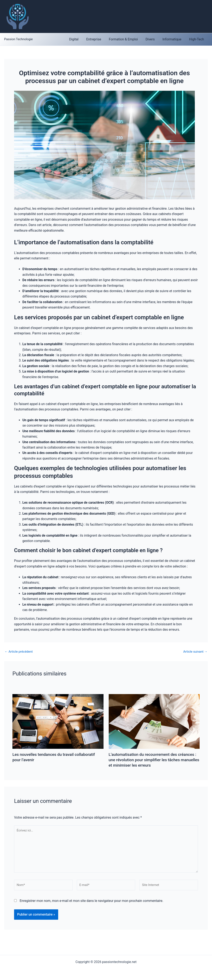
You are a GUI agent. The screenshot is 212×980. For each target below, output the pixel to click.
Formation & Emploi (127, 39)
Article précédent (19, 652)
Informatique (173, 39)
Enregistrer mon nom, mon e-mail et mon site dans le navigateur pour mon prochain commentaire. (92, 903)
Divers (153, 39)
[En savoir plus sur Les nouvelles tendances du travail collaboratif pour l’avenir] (58, 697)
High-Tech (197, 39)
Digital (80, 39)
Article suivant (195, 652)
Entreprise (99, 39)
